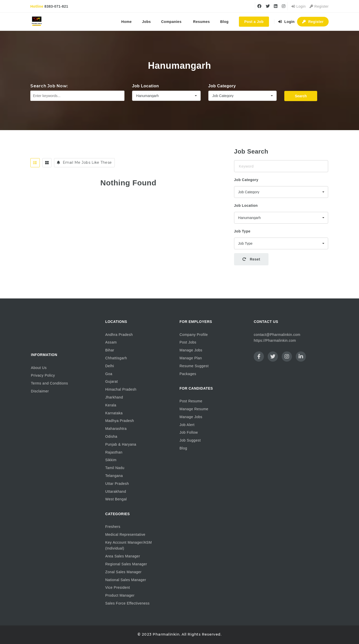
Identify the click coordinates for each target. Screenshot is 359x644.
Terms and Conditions (49, 383)
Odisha (111, 436)
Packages (188, 374)
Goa (109, 374)
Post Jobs (188, 342)
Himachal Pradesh (121, 389)
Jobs (146, 22)
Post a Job (254, 22)
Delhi (110, 366)
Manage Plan (191, 358)
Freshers (113, 527)
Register (319, 6)
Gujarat (112, 381)
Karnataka (114, 413)
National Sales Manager (126, 580)
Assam (111, 342)
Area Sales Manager (123, 556)
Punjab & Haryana (121, 444)
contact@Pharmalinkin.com (277, 335)
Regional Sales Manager (126, 564)
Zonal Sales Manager (124, 572)
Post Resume (191, 401)
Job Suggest (190, 440)
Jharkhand (114, 397)
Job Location (146, 86)
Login (299, 6)
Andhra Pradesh (119, 335)
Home (127, 22)
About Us (39, 368)
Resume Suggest (194, 366)
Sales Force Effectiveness (127, 603)
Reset (251, 259)
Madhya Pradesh (120, 421)
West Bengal (116, 499)
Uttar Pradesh (117, 484)
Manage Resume (194, 409)
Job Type (242, 231)
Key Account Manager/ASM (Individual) (129, 545)
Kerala (111, 405)
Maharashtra (116, 429)
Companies (171, 22)
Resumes (201, 22)
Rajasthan (114, 452)
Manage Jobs (191, 350)
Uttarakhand (116, 491)
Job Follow (189, 432)
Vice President (118, 587)
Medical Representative (125, 535)
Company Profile (194, 335)
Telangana (114, 476)
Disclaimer (40, 391)
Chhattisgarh (116, 358)
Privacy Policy (43, 375)
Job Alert (187, 425)
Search (301, 96)
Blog (225, 22)
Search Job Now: (49, 86)
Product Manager (120, 595)
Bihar (110, 350)
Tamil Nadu (115, 468)
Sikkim (111, 460)
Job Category (222, 86)
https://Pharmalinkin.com (275, 340)
